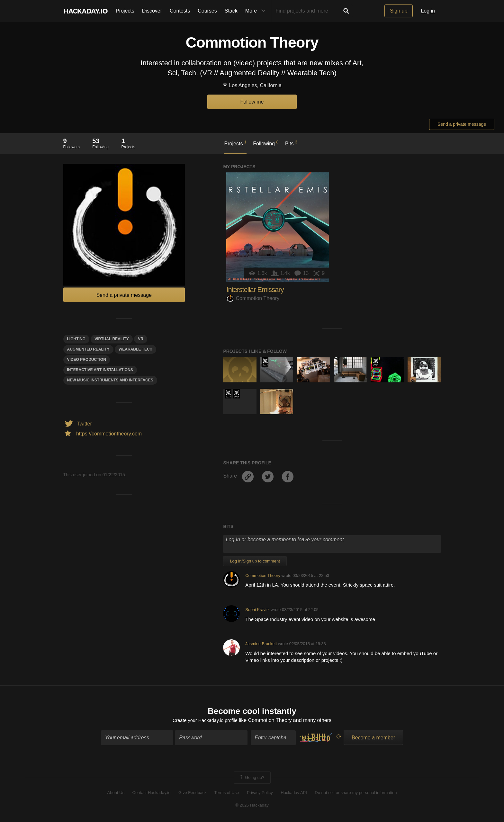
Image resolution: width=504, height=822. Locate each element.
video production (87, 360)
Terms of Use (227, 794)
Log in (428, 11)
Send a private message (462, 124)
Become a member (373, 739)
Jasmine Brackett (261, 644)
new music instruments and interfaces (110, 380)
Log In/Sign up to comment (255, 561)
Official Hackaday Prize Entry (265, 362)
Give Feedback (192, 794)
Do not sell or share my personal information (356, 794)
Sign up (399, 11)
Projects (125, 11)
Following (266, 143)
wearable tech (135, 349)
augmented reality (88, 349)
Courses (207, 11)
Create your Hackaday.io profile (205, 722)
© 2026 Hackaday (252, 806)
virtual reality (112, 339)
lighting (76, 339)
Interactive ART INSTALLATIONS (100, 370)
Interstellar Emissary (255, 290)
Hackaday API (294, 794)
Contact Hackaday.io (152, 794)
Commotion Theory (253, 298)
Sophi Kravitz (257, 610)
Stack (231, 11)
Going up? (252, 779)
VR (141, 339)
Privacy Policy (260, 794)
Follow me (252, 102)
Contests (180, 11)
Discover (152, 11)
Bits (291, 143)
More (257, 11)
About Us (116, 794)
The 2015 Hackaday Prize (228, 394)
